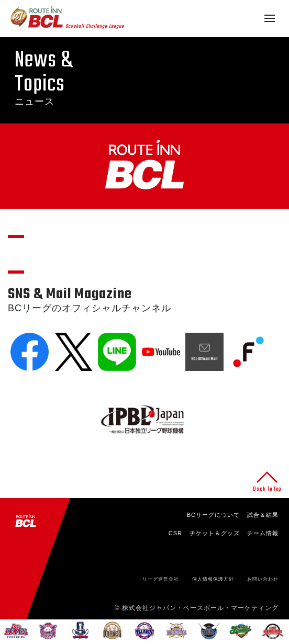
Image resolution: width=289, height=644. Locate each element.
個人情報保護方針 (213, 579)
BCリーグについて (213, 515)
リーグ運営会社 (161, 579)
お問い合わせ (263, 579)
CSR (175, 533)
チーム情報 (263, 533)
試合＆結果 (263, 515)
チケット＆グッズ (215, 533)
